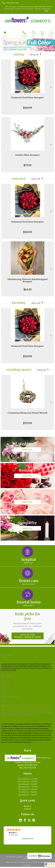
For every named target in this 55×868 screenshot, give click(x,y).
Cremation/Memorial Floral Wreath (28, 413)
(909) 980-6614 (12, 3)
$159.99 (28, 423)
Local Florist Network (41, 862)
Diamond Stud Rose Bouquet (28, 98)
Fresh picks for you (27, 621)
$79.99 (27, 165)
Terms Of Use (11, 862)
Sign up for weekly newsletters (28, 636)
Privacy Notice (25, 862)
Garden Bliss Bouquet (27, 155)
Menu (5, 36)
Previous (4, 87)
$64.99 (28, 289)
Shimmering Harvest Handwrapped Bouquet (27, 280)
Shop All (34, 55)
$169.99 (28, 108)
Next (51, 87)
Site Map (27, 865)
